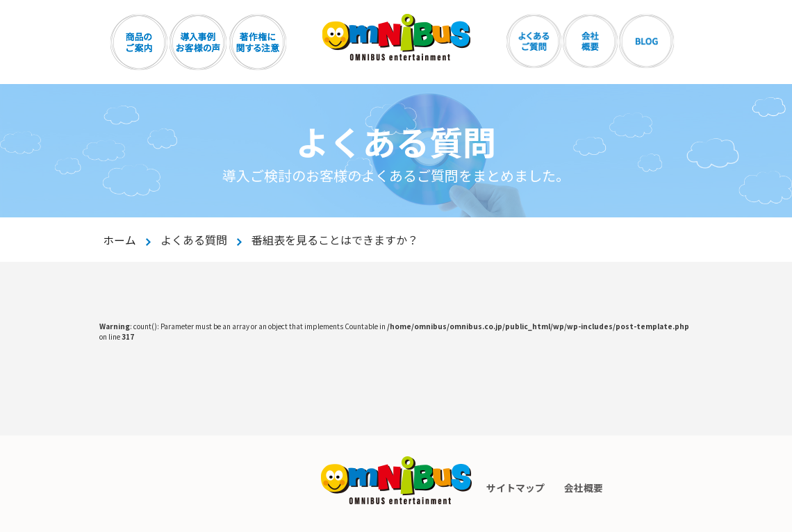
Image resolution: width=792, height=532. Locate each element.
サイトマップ (515, 488)
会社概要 (584, 488)
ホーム (119, 240)
